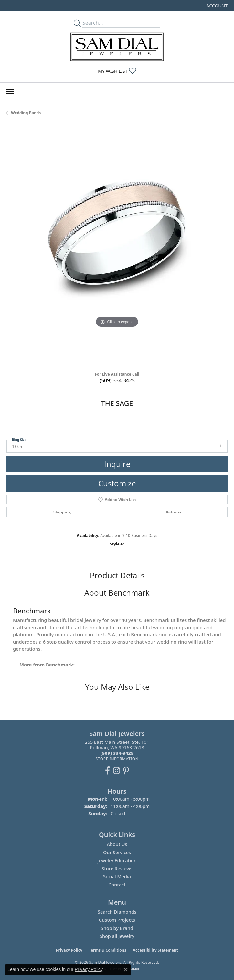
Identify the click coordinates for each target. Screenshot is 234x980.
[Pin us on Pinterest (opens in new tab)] (126, 771)
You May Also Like (117, 687)
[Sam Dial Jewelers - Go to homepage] (117, 47)
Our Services (117, 852)
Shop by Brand (117, 928)
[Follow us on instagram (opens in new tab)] (117, 771)
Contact (117, 885)
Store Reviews (117, 869)
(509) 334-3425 (117, 380)
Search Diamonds (117, 912)
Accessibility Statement (155, 950)
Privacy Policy (69, 950)
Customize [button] (117, 483)
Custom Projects (117, 920)
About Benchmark (117, 593)
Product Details (117, 575)
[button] (216, 6)
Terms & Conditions (108, 950)
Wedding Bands (26, 113)
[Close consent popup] (126, 970)
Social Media (117, 877)
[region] (117, 246)
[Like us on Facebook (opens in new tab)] (107, 771)
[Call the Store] (117, 753)
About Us (117, 844)
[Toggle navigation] (10, 91)
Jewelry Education (117, 860)
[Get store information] (117, 759)
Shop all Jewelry (117, 936)
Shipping (62, 512)
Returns (173, 512)
